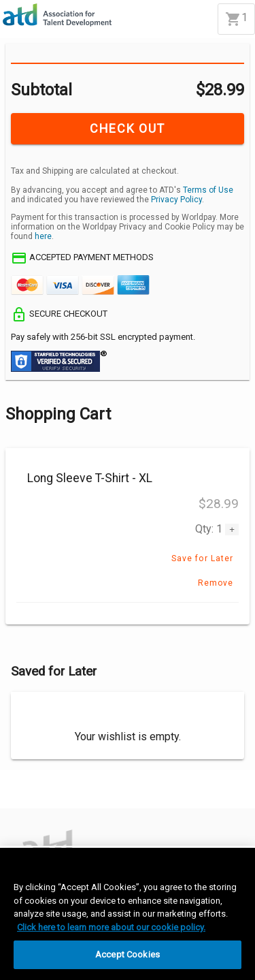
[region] (128, 914)
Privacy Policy (176, 200)
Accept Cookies (128, 954)
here (43, 236)
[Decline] (68, 796)
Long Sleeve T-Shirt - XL (90, 478)
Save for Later (202, 558)
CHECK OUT (127, 128)
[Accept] (22, 796)
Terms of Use (208, 190)
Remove (216, 583)
